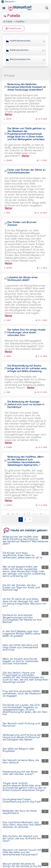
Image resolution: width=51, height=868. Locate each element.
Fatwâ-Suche (13, 29)
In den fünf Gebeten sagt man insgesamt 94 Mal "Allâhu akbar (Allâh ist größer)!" (22, 634)
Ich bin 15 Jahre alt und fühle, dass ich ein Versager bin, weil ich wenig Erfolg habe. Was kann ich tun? (24, 603)
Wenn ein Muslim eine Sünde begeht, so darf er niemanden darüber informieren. (21, 661)
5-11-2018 (43, 356)
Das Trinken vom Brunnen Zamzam (22, 224)
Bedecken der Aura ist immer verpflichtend (20, 812)
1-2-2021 (43, 268)
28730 (9, 119)
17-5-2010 (43, 505)
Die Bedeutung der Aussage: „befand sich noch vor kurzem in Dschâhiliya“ (26, 405)
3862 (8, 213)
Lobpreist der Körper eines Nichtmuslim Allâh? (22, 279)
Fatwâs (12, 16)
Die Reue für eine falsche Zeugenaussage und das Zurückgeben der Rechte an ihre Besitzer (22, 619)
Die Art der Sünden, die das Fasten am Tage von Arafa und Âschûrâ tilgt (21, 588)
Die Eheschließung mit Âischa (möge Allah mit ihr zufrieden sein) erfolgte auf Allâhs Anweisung (27, 369)
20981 (9, 356)
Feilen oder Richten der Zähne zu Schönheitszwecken (26, 171)
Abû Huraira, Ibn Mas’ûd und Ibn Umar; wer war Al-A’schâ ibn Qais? (22, 839)
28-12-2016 (42, 392)
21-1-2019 (43, 320)
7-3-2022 (43, 161)
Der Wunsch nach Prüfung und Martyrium (21, 725)
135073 (9, 505)
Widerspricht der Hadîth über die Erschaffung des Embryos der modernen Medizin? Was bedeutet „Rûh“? (25, 540)
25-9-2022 (43, 119)
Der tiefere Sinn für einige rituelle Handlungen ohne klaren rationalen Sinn (26, 333)
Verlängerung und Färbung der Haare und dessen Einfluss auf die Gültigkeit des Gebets (22, 737)
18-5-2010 (43, 447)
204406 (9, 161)
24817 (9, 320)
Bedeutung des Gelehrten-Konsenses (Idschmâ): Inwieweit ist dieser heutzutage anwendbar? (26, 87)
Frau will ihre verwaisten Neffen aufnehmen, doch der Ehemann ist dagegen (22, 694)
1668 (8, 392)
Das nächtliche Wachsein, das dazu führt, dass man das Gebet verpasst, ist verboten (22, 825)
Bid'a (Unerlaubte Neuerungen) (21, 59)
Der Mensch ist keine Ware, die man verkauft (21, 761)
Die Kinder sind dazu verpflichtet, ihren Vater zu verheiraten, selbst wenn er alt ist (23, 555)
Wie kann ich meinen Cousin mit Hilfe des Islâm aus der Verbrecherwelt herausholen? (22, 852)
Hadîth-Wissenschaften (21, 41)
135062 (9, 447)
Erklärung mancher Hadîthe (21, 50)
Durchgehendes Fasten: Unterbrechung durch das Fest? (22, 801)
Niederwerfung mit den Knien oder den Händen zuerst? (20, 773)
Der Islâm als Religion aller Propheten (18, 750)
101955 (9, 268)
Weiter (8, 114)
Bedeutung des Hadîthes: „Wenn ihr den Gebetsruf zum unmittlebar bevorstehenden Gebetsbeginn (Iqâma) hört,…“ (26, 461)
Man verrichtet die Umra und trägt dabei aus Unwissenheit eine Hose (20, 647)
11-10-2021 (42, 213)
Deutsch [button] (8, 2)
